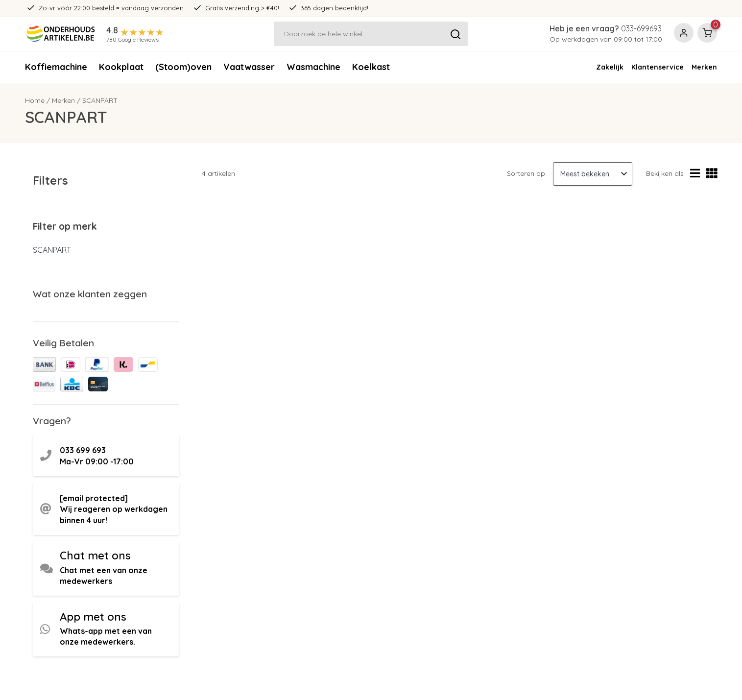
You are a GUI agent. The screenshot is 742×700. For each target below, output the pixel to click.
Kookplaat (121, 67)
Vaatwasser (249, 67)
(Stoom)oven (183, 67)
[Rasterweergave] (712, 174)
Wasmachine (313, 67)
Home (35, 100)
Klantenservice (658, 67)
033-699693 (641, 28)
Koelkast (371, 67)
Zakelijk (610, 67)
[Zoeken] (371, 34)
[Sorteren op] (593, 174)
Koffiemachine (56, 67)
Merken (704, 67)
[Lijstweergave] (695, 174)
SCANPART (100, 100)
